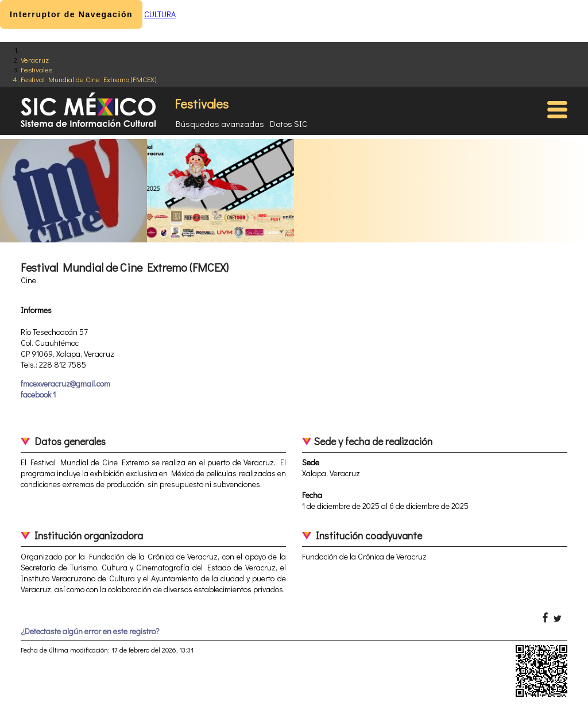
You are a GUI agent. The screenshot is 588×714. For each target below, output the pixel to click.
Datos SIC (289, 123)
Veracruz (35, 59)
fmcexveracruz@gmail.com (65, 383)
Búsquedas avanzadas (220, 123)
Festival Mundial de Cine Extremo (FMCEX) (88, 79)
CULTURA (160, 14)
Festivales (36, 69)
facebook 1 (38, 394)
